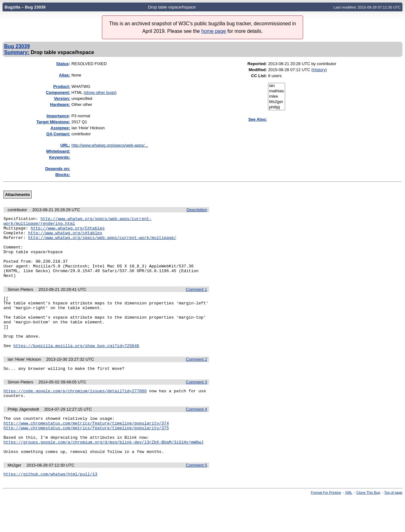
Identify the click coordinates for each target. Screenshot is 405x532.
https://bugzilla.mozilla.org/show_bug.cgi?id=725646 (76, 368)
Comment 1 (196, 302)
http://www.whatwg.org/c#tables (65, 236)
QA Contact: (58, 134)
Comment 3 (196, 406)
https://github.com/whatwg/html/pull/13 (50, 508)
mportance (58, 116)
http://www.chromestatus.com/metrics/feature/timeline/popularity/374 (86, 450)
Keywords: (59, 157)
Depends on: (58, 169)
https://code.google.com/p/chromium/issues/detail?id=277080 (75, 415)
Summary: (17, 52)
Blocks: (63, 175)
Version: (62, 98)
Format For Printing (326, 527)
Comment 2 (196, 382)
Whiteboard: (58, 151)
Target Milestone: (53, 122)
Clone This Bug (368, 527)
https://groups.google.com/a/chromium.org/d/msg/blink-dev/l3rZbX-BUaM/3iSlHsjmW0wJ (103, 473)
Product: (62, 86)
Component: (58, 92)
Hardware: (60, 104)
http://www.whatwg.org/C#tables (68, 231)
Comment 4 (196, 435)
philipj (276, 107)
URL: (65, 145)
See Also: (258, 119)
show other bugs (100, 92)
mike (276, 97)
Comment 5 (196, 498)
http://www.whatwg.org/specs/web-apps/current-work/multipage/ (102, 242)
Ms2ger (276, 102)
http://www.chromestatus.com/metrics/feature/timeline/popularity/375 (86, 456)
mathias (276, 91)
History (319, 70)
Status (63, 64)
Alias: (64, 75)
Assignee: (60, 128)
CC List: (259, 76)
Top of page (393, 527)
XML (349, 527)
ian (276, 86)
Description (197, 210)
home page (214, 31)
